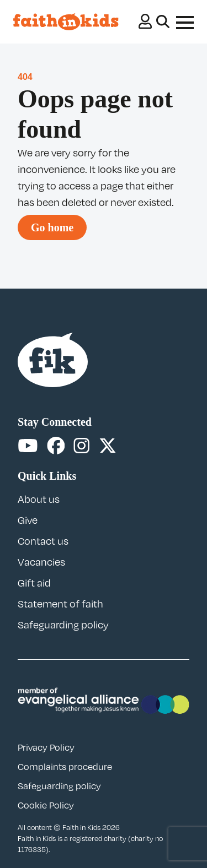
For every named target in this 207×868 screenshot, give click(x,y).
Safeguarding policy (63, 625)
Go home (52, 227)
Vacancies (41, 562)
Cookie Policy (46, 805)
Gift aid (34, 583)
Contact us (43, 541)
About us (39, 499)
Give (28, 520)
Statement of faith (60, 604)
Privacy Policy (46, 747)
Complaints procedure (65, 767)
